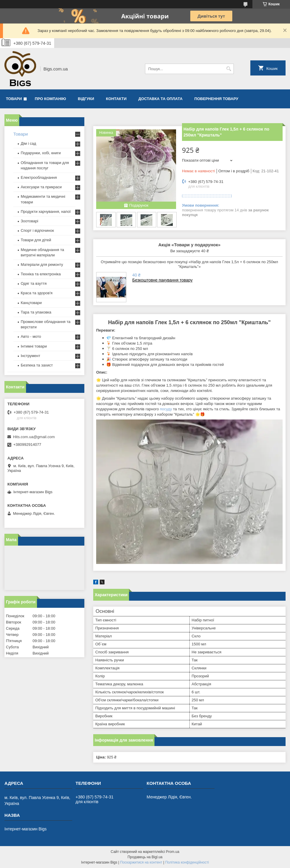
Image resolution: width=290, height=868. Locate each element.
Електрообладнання (39, 177)
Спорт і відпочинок (37, 230)
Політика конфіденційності (187, 862)
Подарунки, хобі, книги (41, 153)
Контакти (116, 99)
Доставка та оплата (161, 99)
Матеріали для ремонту (42, 265)
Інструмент (30, 356)
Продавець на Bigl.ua (145, 857)
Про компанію (51, 99)
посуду (166, 409)
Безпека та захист (37, 365)
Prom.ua (173, 852)
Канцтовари (31, 303)
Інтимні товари (34, 346)
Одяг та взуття (34, 283)
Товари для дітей (36, 240)
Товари (14, 99)
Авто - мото (31, 336)
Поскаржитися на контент (141, 862)
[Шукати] (229, 69)
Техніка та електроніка (41, 274)
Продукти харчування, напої (46, 212)
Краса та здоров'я (37, 293)
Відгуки (86, 99)
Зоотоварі (29, 221)
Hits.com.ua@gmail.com (34, 437)
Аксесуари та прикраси (41, 187)
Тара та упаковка (36, 312)
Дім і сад (28, 143)
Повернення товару (216, 99)
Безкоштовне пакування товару (162, 280)
